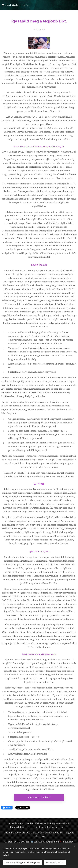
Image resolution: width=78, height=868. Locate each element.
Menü (74, 5)
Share (7, 808)
